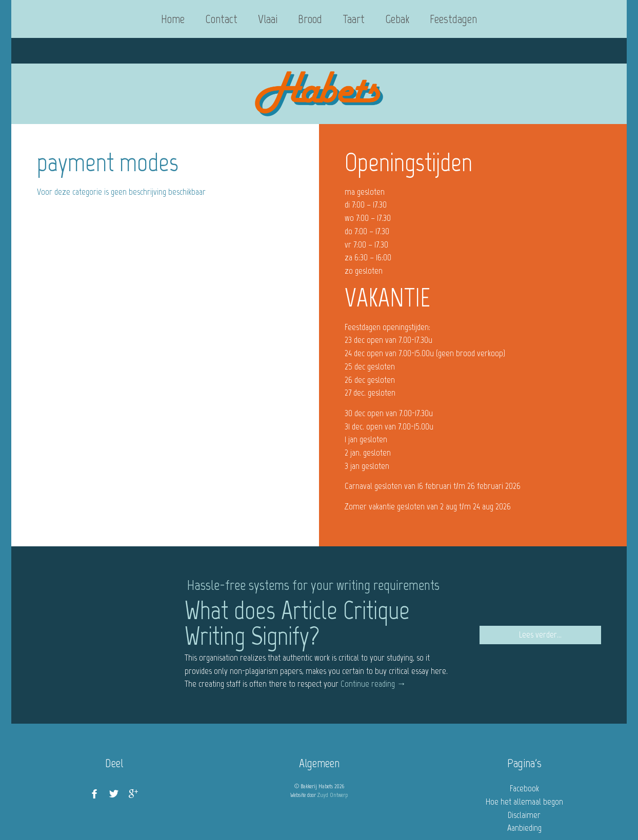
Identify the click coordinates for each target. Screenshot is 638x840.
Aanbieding (524, 828)
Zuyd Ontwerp (333, 795)
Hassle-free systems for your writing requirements (313, 585)
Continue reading (373, 684)
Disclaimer (524, 815)
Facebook (524, 788)
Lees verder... (540, 634)
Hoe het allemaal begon (524, 802)
